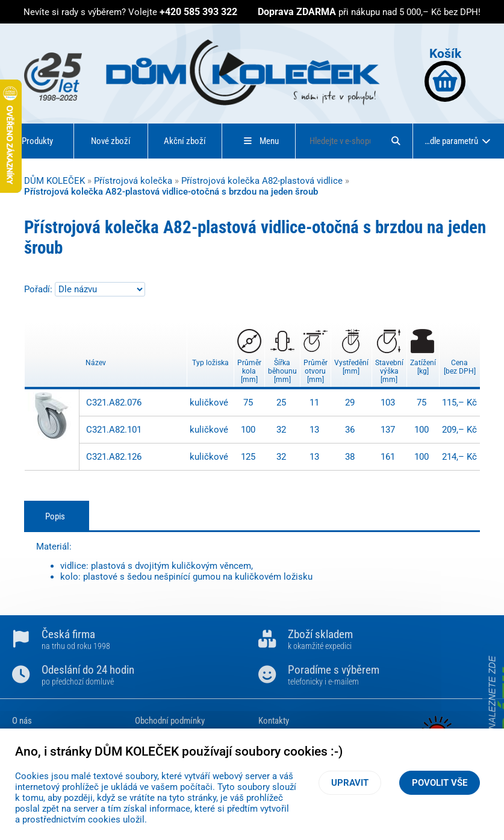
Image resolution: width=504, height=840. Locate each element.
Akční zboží (185, 141)
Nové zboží (111, 141)
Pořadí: (39, 289)
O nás (22, 721)
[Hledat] (396, 141)
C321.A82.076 (114, 403)
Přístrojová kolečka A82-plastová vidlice (262, 181)
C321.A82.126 (114, 457)
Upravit (350, 783)
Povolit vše (440, 783)
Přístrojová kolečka (133, 181)
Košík (445, 74)
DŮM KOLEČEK (54, 181)
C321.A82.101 (114, 430)
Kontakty (274, 721)
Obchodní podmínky (170, 721)
